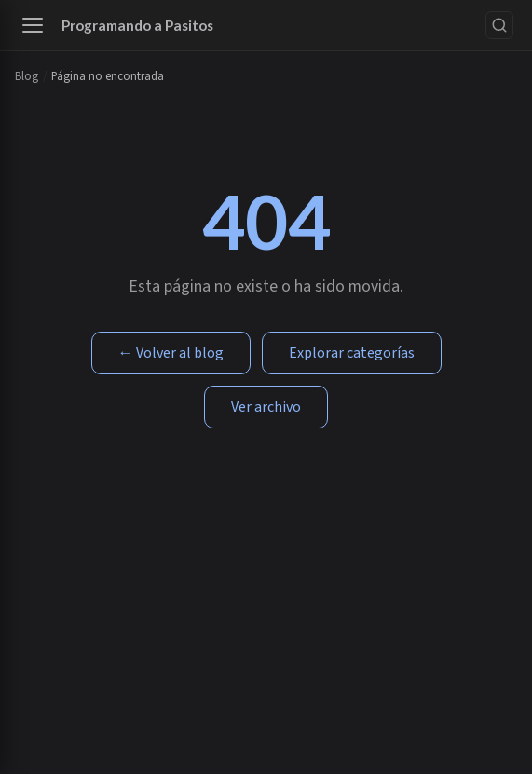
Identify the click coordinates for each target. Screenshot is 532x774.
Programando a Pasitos (137, 25)
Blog (27, 76)
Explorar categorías (352, 353)
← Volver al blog (171, 353)
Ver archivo (266, 407)
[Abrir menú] (33, 25)
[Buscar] (499, 25)
